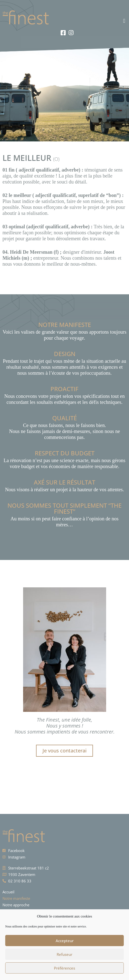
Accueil (8, 892)
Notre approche (16, 905)
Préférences (64, 968)
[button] (97, 21)
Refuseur (64, 954)
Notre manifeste (16, 898)
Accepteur (65, 941)
